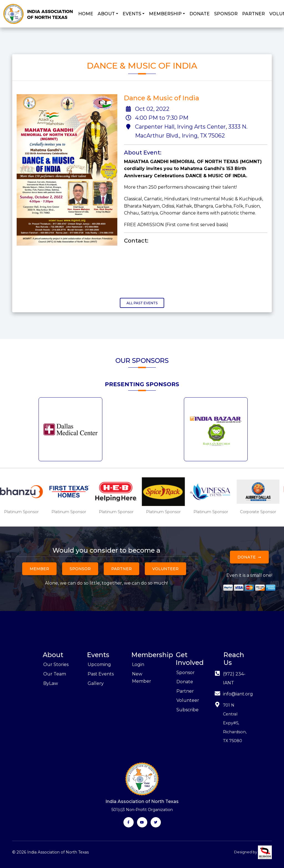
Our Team (55, 674)
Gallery (96, 683)
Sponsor (80, 569)
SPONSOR (226, 14)
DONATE (200, 14)
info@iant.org (238, 694)
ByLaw (51, 683)
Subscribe (187, 710)
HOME (86, 14)
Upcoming (99, 664)
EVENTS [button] (132, 14)
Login (138, 664)
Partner (121, 569)
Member (39, 569)
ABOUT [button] (106, 14)
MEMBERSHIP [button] (165, 14)
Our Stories (56, 664)
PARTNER (253, 14)
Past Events (101, 674)
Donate (247, 557)
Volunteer (165, 569)
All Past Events (142, 303)
